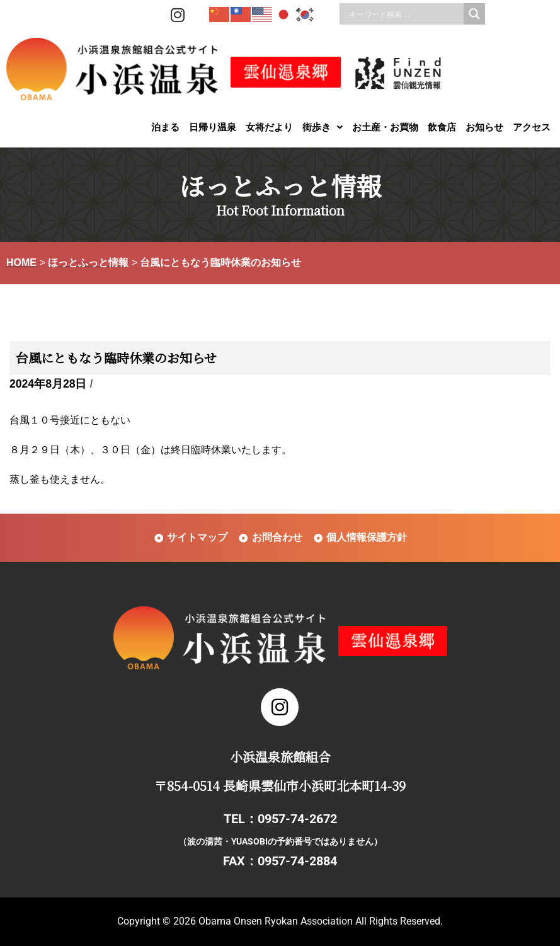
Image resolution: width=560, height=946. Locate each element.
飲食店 (442, 127)
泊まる (165, 127)
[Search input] (405, 14)
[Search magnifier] (474, 14)
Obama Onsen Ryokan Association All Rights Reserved (319, 921)
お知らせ (484, 127)
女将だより (269, 127)
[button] (323, 127)
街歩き (323, 127)
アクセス (532, 127)
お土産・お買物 (385, 127)
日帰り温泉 (213, 127)
